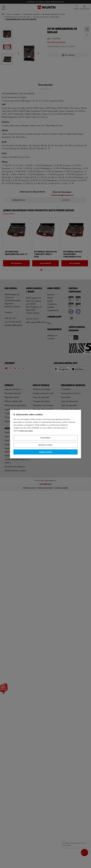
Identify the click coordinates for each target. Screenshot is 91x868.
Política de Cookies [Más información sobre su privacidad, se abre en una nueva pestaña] (26, 431)
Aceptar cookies (45, 452)
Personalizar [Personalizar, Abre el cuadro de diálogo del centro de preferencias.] (45, 438)
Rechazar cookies (46, 445)
